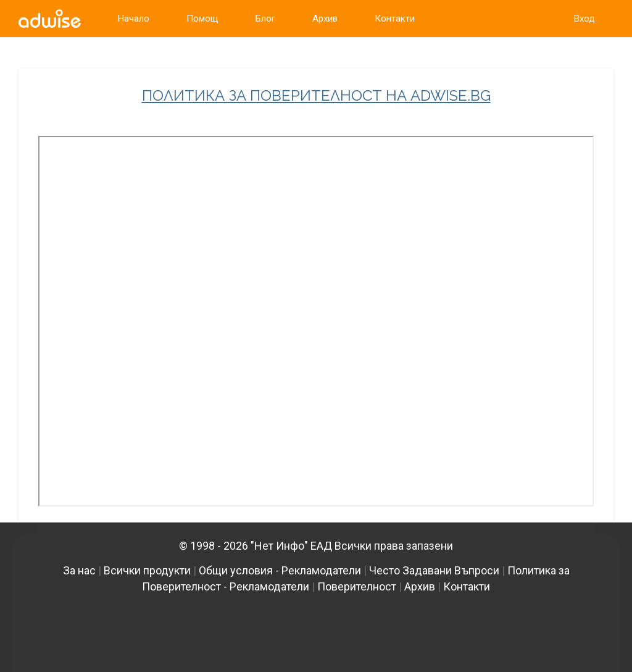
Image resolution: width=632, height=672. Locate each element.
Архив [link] (325, 19)
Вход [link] (584, 19)
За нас (79, 570)
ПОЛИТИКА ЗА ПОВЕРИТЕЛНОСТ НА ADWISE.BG (316, 96)
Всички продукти (147, 570)
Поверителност (357, 586)
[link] (50, 19)
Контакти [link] (395, 19)
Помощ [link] (202, 19)
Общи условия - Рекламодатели (280, 570)
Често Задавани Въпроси (434, 570)
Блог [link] (265, 19)
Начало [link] (134, 19)
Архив (420, 586)
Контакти (467, 586)
